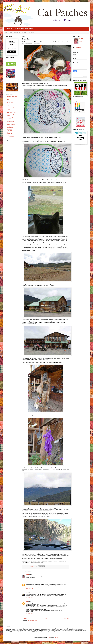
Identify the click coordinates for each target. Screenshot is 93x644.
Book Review (10, 104)
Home (6, 32)
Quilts (8, 132)
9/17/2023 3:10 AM (29, 597)
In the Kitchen (10, 120)
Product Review (10, 128)
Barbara (27, 574)
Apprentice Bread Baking (12, 96)
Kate (27, 593)
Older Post (66, 619)
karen (27, 601)
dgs (26, 583)
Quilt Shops (9, 129)
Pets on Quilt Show (11, 125)
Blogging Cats (10, 102)
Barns (8, 99)
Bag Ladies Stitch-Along (12, 98)
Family (8, 116)
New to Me (9, 123)
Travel (53, 568)
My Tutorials (77, 49)
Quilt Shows (9, 131)
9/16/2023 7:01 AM (29, 579)
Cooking (9, 110)
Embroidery (30, 568)
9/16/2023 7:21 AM (29, 589)
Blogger (57, 637)
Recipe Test (9, 134)
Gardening (9, 119)
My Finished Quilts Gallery (28, 32)
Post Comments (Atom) (32, 621)
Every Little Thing (10, 114)
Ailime (49, 637)
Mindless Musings (44, 568)
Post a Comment (27, 616)
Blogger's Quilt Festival (12, 101)
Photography (50, 568)
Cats (26, 568)
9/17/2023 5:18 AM (29, 613)
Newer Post (25, 619)
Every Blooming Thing (36, 568)
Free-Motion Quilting (11, 117)
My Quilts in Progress (15, 32)
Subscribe (12, 52)
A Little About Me (78, 47)
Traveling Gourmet (11, 137)
